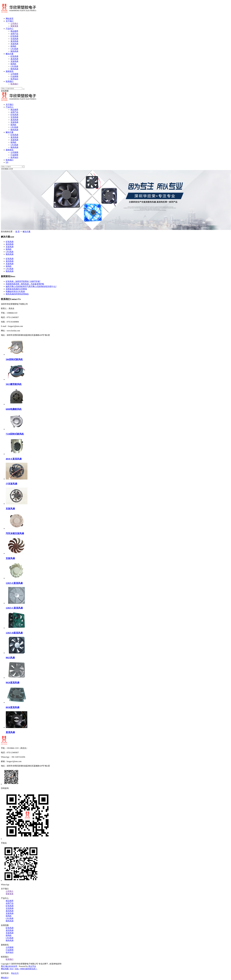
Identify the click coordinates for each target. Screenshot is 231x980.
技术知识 (14, 79)
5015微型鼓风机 (14, 384)
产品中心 (10, 29)
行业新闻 (14, 76)
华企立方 (15, 973)
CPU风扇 (14, 49)
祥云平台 (32, 966)
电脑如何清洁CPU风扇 (15, 291)
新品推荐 (14, 31)
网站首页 (10, 19)
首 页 (17, 232)
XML (17, 969)
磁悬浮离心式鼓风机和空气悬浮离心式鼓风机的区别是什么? (31, 286)
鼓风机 (13, 46)
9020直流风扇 (13, 683)
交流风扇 (14, 39)
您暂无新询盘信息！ (29, 969)
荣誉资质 (14, 26)
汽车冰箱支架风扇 (15, 533)
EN (7, 162)
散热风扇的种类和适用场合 (17, 294)
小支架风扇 (11, 484)
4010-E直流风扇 (14, 459)
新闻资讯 (10, 71)
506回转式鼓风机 (14, 359)
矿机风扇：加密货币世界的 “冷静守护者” (23, 281)
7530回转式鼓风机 (15, 434)
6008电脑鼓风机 (14, 409)
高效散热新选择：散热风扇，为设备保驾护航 (25, 284)
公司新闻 (14, 74)
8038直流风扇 (13, 707)
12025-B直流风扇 (14, 633)
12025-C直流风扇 (14, 608)
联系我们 (10, 81)
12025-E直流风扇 (14, 583)
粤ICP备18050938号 (9, 966)
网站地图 (5, 969)
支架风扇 (14, 44)
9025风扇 (10, 658)
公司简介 (14, 24)
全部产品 (14, 34)
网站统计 (5, 978)
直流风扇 (14, 41)
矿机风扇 (14, 36)
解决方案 (10, 54)
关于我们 (10, 21)
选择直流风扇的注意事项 (16, 289)
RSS (12, 969)
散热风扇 (14, 51)
